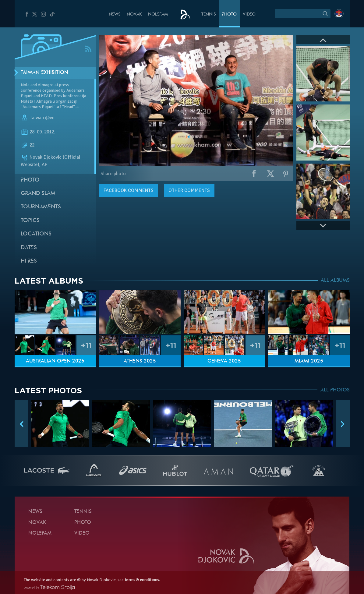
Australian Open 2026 (55, 361)
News (115, 14)
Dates (29, 248)
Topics (30, 221)
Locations (36, 234)
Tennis (209, 14)
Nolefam (158, 14)
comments (129, 190)
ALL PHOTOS (335, 390)
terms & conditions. (142, 580)
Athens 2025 (140, 361)
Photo (229, 14)
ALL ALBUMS (335, 281)
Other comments (189, 190)
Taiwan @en (42, 118)
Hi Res (29, 261)
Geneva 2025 (224, 361)
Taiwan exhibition (44, 73)
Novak (134, 14)
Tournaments (41, 207)
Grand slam (38, 194)
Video (249, 14)
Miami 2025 (309, 361)
